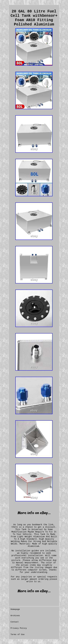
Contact (15, 622)
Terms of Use (18, 634)
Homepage (15, 609)
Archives (15, 616)
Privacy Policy (19, 628)
